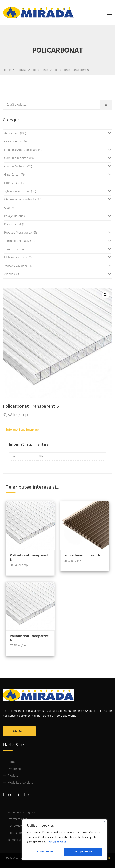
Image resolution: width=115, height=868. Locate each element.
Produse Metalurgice (18, 233)
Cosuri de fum (13, 142)
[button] (105, 295)
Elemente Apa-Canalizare (21, 150)
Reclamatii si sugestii (22, 812)
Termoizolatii (13, 249)
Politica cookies (56, 842)
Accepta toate (83, 852)
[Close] (105, 821)
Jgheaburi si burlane (17, 191)
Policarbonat (13, 224)
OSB (7, 208)
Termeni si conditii (20, 840)
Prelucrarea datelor (20, 826)
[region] (64, 840)
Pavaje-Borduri (14, 216)
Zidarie (9, 274)
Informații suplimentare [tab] (22, 430)
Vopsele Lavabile (16, 266)
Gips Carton (12, 175)
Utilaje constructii (16, 258)
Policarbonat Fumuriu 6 (82, 556)
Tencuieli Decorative (18, 241)
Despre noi (15, 769)
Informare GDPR (18, 819)
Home (11, 762)
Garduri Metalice (15, 166)
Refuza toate (45, 852)
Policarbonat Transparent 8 (29, 558)
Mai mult (19, 731)
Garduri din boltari (16, 158)
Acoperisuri (12, 133)
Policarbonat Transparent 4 (29, 638)
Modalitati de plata (20, 783)
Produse (13, 776)
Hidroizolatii (12, 183)
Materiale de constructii (20, 200)
